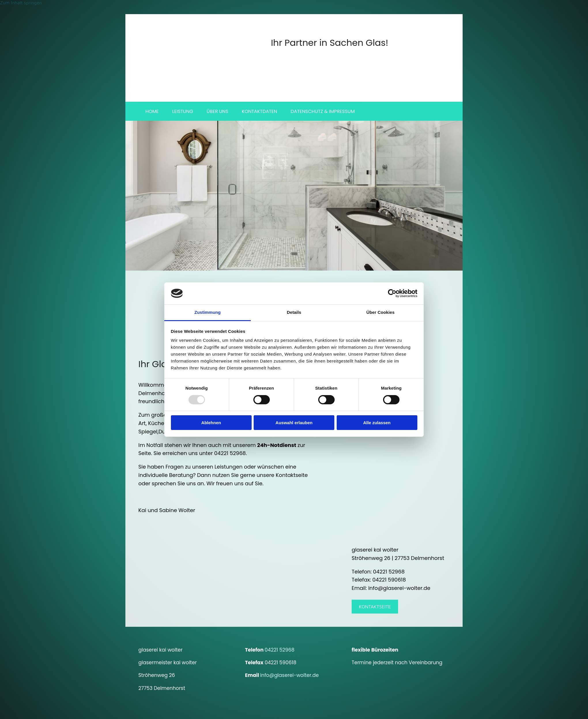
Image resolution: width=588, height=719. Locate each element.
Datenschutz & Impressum (325, 112)
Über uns (219, 112)
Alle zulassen (377, 423)
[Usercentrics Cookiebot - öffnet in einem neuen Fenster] (392, 293)
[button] (375, 607)
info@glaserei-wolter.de (289, 676)
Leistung (184, 112)
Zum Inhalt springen (21, 3)
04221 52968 (280, 651)
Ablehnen (211, 423)
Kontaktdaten (262, 112)
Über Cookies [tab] (380, 312)
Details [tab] (294, 312)
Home (152, 112)
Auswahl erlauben (294, 423)
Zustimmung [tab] (208, 312)
